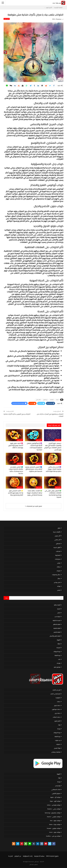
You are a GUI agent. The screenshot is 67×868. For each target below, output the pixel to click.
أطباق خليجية (57, 547)
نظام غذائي (38, 400)
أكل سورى (58, 536)
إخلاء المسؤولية (28, 856)
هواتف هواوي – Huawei (54, 828)
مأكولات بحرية (57, 532)
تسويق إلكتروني (56, 793)
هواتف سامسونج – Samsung (53, 813)
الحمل (59, 613)
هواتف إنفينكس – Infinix (54, 805)
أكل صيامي (57, 540)
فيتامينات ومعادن (56, 752)
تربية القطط (58, 655)
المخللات (58, 551)
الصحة (57, 400)
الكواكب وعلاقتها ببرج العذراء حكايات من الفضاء (50, 415)
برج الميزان (45, 400)
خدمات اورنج (57, 705)
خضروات (58, 744)
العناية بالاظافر (57, 624)
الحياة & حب (57, 617)
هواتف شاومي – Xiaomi (54, 817)
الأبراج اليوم (7, 19)
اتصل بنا (11, 856)
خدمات (59, 702)
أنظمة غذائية (57, 605)
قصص (59, 590)
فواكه (59, 586)
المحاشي (58, 544)
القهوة (59, 640)
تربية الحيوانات (57, 652)
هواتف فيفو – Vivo (55, 821)
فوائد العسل (57, 748)
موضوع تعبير (57, 667)
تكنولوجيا (58, 698)
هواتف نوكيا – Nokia (55, 824)
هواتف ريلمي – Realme (54, 809)
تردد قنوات (58, 740)
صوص (59, 563)
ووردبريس (58, 786)
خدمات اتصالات (57, 717)
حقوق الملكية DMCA (52, 856)
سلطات (59, 567)
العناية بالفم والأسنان (55, 636)
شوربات (58, 571)
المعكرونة (58, 555)
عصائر (59, 578)
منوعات (59, 663)
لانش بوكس (57, 582)
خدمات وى (58, 713)
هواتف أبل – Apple (55, 797)
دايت (59, 659)
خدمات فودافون (56, 709)
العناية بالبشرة (57, 628)
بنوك (59, 725)
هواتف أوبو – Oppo (55, 801)
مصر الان (32, 864)
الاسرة (59, 609)
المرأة (59, 644)
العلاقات (52, 400)
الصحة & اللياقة (57, 620)
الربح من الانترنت (56, 690)
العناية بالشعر (57, 632)
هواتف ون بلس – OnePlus (53, 836)
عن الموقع (18, 856)
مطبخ (59, 528)
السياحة (58, 648)
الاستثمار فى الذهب (55, 694)
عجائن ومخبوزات (56, 575)
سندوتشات (58, 559)
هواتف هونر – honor (55, 832)
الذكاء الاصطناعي (56, 790)
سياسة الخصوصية (39, 856)
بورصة (59, 729)
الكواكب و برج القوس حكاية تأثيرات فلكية (17, 414)
